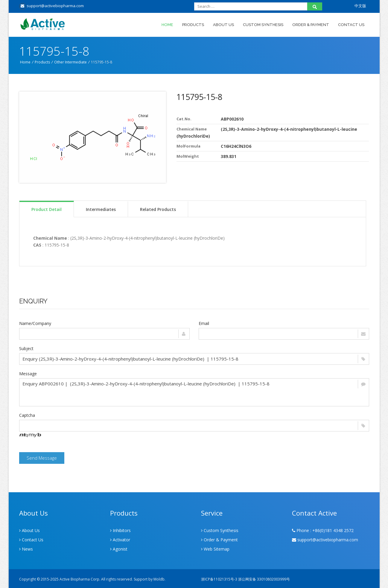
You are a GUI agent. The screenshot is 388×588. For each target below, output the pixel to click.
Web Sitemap (215, 549)
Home (167, 25)
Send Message (42, 458)
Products (193, 25)
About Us (223, 25)
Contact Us (351, 25)
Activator (120, 540)
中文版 (360, 6)
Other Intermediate (70, 62)
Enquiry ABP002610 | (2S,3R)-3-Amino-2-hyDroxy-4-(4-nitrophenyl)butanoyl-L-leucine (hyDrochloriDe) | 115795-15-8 (194, 392)
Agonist (119, 549)
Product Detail (47, 209)
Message (28, 374)
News (26, 549)
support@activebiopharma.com (51, 6)
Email (204, 323)
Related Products (158, 209)
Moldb (159, 579)
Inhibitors (120, 530)
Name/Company (35, 323)
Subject (26, 348)
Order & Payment (311, 25)
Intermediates (101, 209)
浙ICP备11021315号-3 (219, 579)
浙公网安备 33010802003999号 (264, 579)
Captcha (27, 415)
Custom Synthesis (263, 25)
